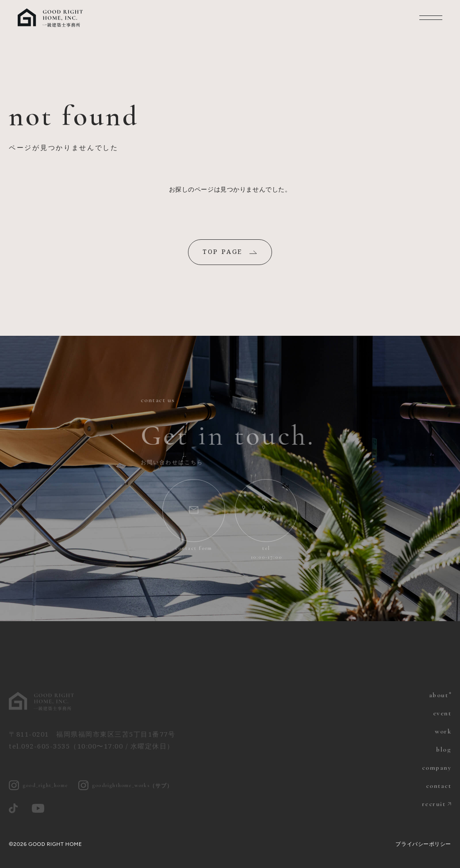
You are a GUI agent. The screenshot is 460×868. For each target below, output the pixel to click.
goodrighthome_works (126, 785)
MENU (431, 18)
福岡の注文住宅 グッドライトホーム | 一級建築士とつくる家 (51, 18)
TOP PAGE (222, 252)
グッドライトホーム (42, 701)
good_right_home (38, 785)
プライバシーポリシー (423, 844)
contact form (194, 548)
